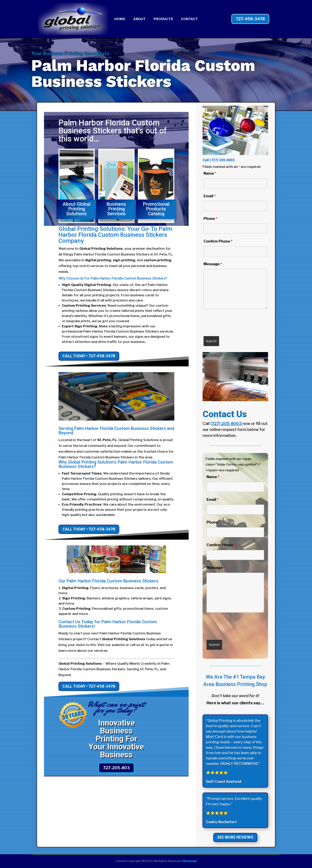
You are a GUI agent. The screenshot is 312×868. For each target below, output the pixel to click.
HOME (120, 19)
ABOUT (139, 19)
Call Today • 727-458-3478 (89, 356)
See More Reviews (235, 837)
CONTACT (189, 19)
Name (210, 173)
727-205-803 (116, 768)
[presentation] (234, 323)
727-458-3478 (250, 19)
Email (210, 196)
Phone (210, 219)
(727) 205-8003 (222, 160)
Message (213, 264)
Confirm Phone (218, 241)
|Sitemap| (190, 861)
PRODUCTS (163, 19)
